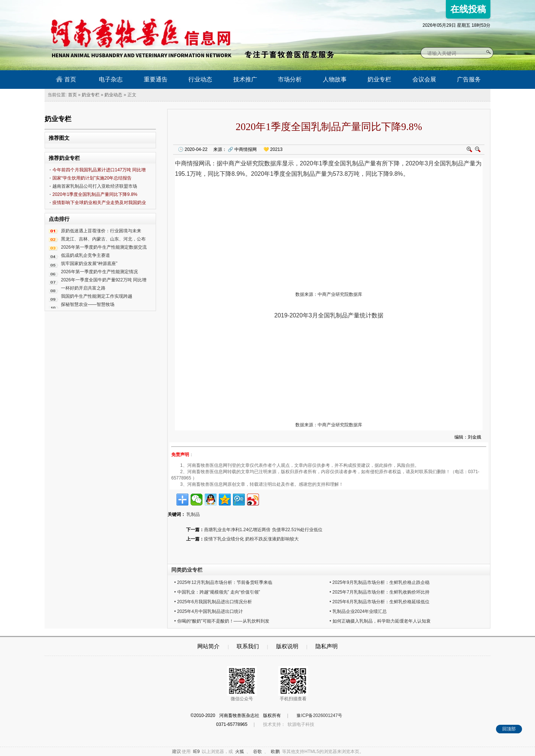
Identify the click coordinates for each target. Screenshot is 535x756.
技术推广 (245, 79)
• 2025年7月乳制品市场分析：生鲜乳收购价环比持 (380, 592)
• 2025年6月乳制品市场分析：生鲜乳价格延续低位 (380, 602)
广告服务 (469, 79)
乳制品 (355, 163)
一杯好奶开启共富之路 (83, 288)
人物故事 (335, 79)
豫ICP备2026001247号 (319, 715)
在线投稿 (468, 9)
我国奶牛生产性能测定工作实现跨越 (97, 296)
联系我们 (248, 646)
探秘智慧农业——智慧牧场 (88, 304)
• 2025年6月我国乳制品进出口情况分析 (213, 602)
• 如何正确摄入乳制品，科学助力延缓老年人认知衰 (380, 621)
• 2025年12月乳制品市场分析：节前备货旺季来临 (223, 582)
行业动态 (200, 79)
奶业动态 (113, 95)
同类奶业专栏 (187, 570)
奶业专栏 (379, 79)
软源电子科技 (301, 724)
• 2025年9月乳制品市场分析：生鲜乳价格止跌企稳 (380, 582)
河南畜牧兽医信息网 (133, 6)
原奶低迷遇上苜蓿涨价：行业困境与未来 (101, 231)
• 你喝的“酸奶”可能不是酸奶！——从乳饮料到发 (222, 621)
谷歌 (257, 752)
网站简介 (208, 646)
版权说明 (287, 646)
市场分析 (290, 79)
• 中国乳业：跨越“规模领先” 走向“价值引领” (217, 592)
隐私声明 (327, 646)
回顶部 (509, 729)
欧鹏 (275, 752)
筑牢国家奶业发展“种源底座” (89, 264)
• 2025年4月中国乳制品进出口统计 (209, 611)
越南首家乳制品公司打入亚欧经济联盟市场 (95, 186)
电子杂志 (111, 79)
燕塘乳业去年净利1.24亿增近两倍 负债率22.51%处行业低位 (263, 530)
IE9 (196, 752)
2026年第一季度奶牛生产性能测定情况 (99, 272)
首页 (66, 79)
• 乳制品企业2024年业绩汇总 (358, 611)
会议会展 (424, 79)
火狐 (240, 752)
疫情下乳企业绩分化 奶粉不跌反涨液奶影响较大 (251, 539)
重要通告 (156, 79)
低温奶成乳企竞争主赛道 (85, 255)
